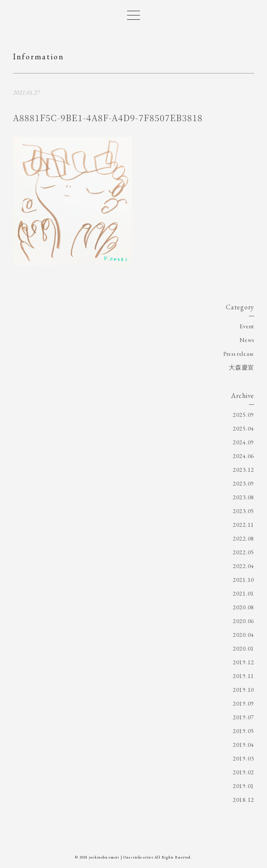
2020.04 (243, 635)
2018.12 (243, 800)
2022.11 (243, 525)
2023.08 (243, 497)
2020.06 (243, 621)
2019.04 (243, 745)
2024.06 (243, 456)
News (247, 340)
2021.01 (243, 593)
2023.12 (243, 470)
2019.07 (243, 717)
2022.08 (243, 538)
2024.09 (243, 442)
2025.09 (243, 415)
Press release (239, 354)
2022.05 (243, 552)
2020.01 (243, 648)
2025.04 (243, 428)
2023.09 (243, 483)
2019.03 (243, 758)
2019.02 (243, 772)
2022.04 (243, 566)
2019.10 (243, 690)
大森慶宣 (241, 367)
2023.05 (243, 511)
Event (247, 326)
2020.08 (243, 607)
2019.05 (243, 731)
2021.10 (243, 580)
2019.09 (243, 703)
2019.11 (243, 676)
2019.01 (243, 786)
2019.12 (243, 662)
